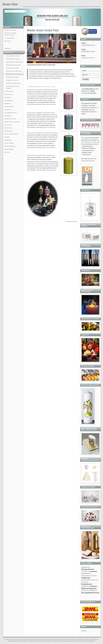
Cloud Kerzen (93, 571)
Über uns (7, 152)
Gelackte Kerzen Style (12, 68)
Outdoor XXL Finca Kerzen (12, 122)
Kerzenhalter (8, 140)
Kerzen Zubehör (9, 143)
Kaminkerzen (87, 584)
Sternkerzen (94, 586)
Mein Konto (8, 41)
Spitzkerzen (8, 97)
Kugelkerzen (8, 110)
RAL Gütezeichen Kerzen (89, 142)
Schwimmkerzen (9, 107)
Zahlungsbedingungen (83, 7)
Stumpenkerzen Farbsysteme (15, 62)
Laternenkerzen (9, 91)
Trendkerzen (8, 116)
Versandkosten (71, 7)
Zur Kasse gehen (9, 38)
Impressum (33, 7)
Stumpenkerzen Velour (13, 77)
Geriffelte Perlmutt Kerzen (13, 83)
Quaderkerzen (8, 94)
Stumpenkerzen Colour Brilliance (13, 87)
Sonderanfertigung (10, 146)
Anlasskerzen (8, 128)
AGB (38, 7)
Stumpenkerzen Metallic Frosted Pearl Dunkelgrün (43, 133)
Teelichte (7, 137)
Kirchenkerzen (9, 131)
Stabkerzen (8, 104)
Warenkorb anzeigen (10, 34)
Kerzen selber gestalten (11, 134)
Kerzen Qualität (9, 149)
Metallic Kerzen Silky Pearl (14, 71)
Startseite (26, 7)
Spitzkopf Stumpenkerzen (13, 65)
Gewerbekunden (96, 7)
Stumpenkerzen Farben (13, 56)
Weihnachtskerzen (89, 588)
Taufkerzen (86, 578)
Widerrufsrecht (45, 7)
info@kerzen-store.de (88, 58)
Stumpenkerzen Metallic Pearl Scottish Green (41, 155)
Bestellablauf (62, 7)
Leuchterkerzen (9, 101)
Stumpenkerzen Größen (13, 59)
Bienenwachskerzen (10, 119)
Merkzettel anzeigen (10, 30)
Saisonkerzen (8, 125)
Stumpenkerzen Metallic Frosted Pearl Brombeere (42, 90)
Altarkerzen (8, 49)
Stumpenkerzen (9, 52)
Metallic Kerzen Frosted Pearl (15, 74)
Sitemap (84, 631)
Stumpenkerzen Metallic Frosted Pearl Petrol (41, 113)
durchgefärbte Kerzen (11, 113)
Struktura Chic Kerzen (12, 80)
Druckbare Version (71, 221)
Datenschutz (54, 7)
